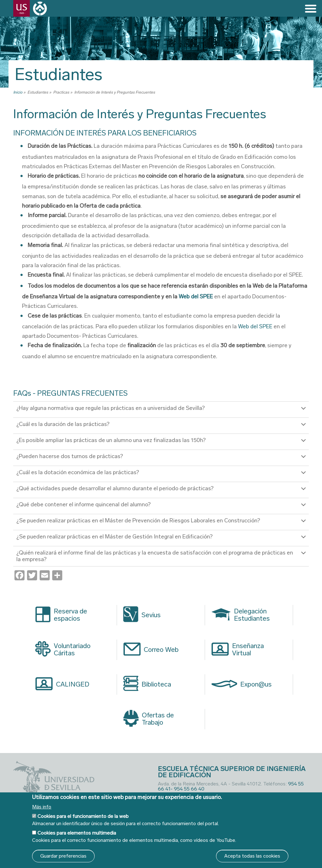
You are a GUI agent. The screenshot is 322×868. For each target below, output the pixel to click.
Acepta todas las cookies (252, 856)
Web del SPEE (196, 296)
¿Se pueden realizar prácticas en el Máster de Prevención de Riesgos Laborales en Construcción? (162, 523)
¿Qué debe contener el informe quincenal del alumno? (162, 507)
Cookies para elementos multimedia (77, 833)
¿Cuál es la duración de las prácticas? (162, 427)
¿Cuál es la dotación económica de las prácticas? (162, 475)
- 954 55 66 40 (187, 788)
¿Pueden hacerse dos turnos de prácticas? (162, 459)
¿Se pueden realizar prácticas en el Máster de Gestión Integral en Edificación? (162, 539)
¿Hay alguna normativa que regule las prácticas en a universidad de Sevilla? (162, 411)
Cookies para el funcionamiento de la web (83, 816)
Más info (42, 807)
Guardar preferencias (63, 856)
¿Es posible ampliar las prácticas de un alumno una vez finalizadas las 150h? (162, 443)
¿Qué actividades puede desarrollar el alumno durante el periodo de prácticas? (162, 491)
